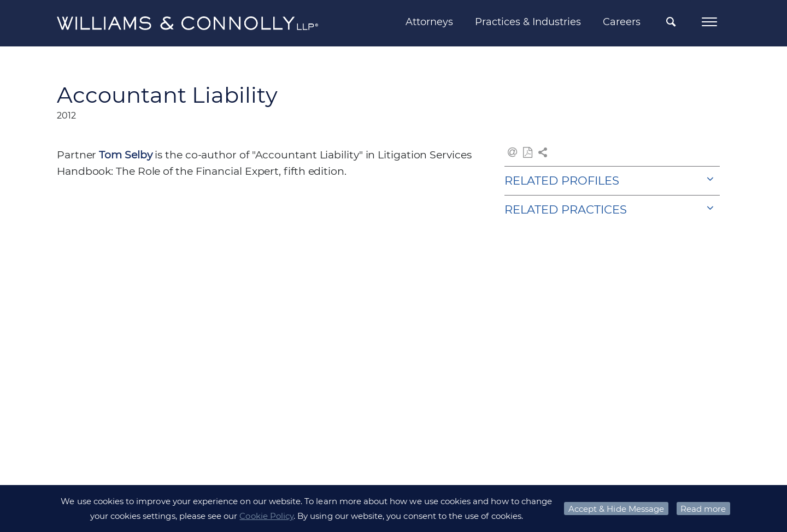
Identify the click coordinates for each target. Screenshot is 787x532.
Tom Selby (125, 155)
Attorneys (429, 22)
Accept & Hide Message (616, 509)
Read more (703, 509)
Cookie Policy (266, 516)
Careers (622, 22)
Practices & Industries (528, 22)
